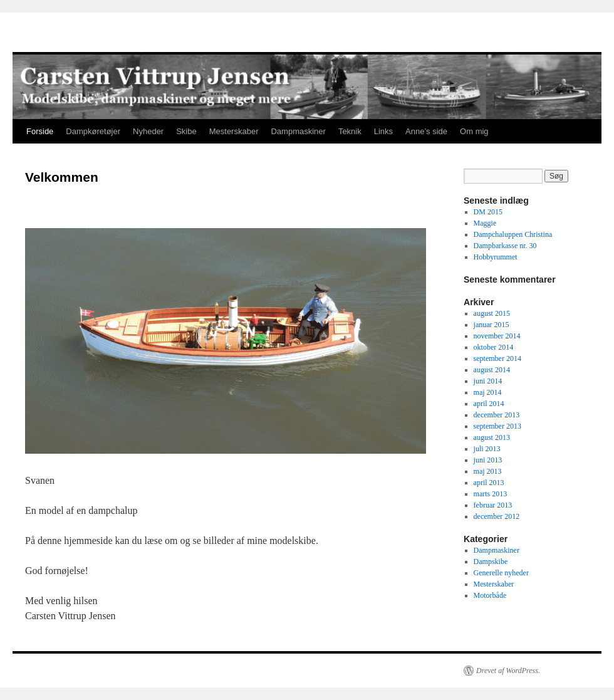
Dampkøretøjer (93, 131)
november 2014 (497, 336)
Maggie (485, 223)
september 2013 (497, 426)
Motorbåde (490, 595)
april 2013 (489, 483)
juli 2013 (487, 449)
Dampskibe (491, 562)
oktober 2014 (494, 347)
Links (383, 131)
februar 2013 (493, 505)
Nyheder (148, 131)
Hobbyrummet (496, 257)
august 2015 (492, 313)
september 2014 (497, 358)
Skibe (186, 131)
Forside (40, 131)
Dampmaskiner (298, 131)
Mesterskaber (234, 131)
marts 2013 (491, 494)
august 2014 (492, 370)
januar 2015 (492, 325)
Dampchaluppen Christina (513, 234)
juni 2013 (488, 460)
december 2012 (497, 516)
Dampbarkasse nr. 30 (505, 246)
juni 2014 (488, 381)
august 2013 (492, 437)
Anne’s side (426, 131)
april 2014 (489, 404)
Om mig (474, 131)
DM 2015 (488, 212)
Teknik (350, 131)
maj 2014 (488, 392)
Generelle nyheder (501, 573)
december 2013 (497, 415)
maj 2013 (488, 471)
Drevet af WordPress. (508, 671)
